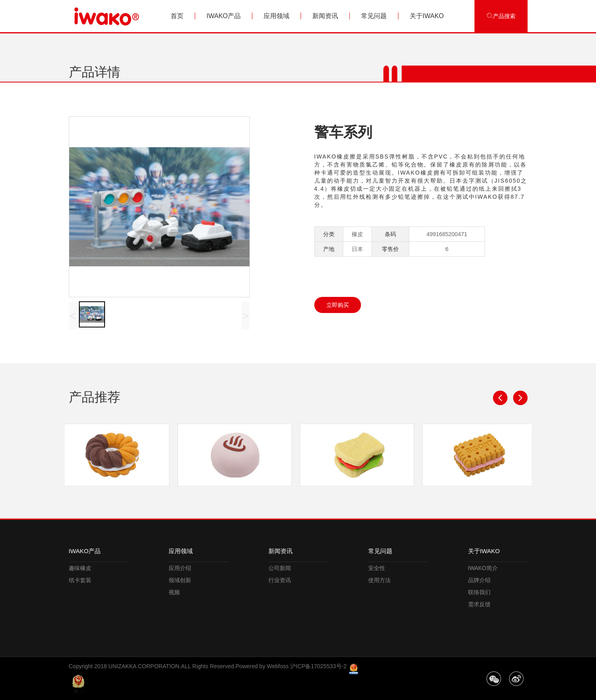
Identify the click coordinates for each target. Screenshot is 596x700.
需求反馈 (479, 604)
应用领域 (276, 16)
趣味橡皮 (80, 568)
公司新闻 (280, 568)
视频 (174, 592)
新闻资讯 (325, 16)
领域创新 (180, 580)
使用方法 (379, 580)
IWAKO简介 (483, 568)
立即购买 (338, 305)
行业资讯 (280, 580)
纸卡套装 (80, 580)
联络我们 (479, 592)
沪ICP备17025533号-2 (318, 666)
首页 (177, 16)
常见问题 (374, 16)
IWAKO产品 (224, 16)
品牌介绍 (479, 580)
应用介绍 (180, 568)
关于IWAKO (427, 16)
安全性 (377, 568)
